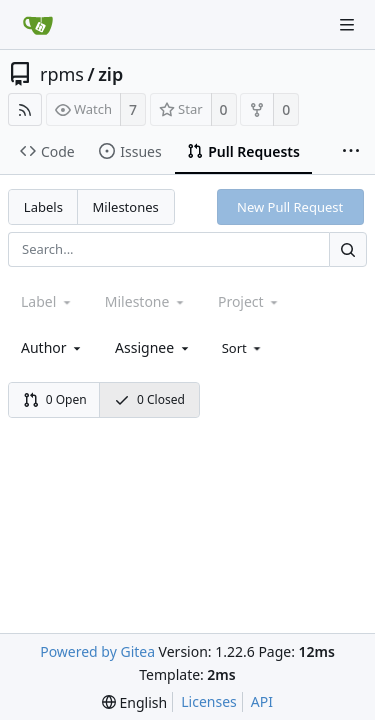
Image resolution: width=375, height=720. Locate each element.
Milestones (126, 207)
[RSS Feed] (25, 109)
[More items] (351, 152)
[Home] (38, 25)
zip (110, 74)
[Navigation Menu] (347, 25)
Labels (43, 207)
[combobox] (52, 347)
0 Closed (149, 399)
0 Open (55, 399)
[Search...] (348, 249)
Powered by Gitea (97, 651)
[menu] (243, 348)
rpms (62, 74)
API (262, 701)
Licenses (209, 701)
